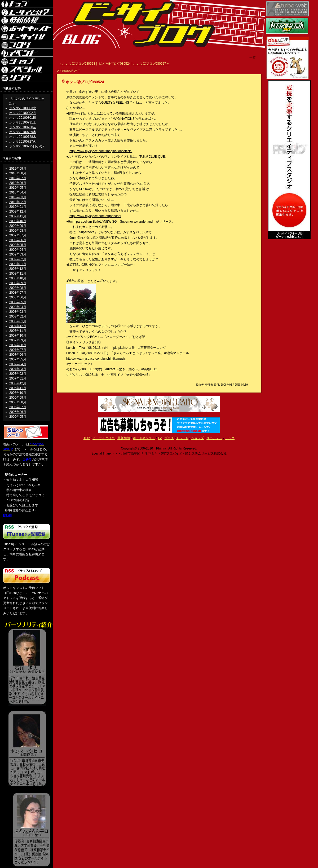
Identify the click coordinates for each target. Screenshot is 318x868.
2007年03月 (18, 369)
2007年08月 (18, 345)
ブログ (169, 438)
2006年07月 (18, 407)
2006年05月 (18, 417)
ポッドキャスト (144, 438)
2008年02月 (18, 316)
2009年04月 (18, 250)
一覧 (253, 58)
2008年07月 (18, 293)
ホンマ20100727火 (23, 142)
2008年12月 (18, 269)
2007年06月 (18, 355)
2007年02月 (18, 374)
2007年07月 (18, 350)
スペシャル (214, 438)
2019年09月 (18, 169)
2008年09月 (18, 283)
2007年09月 (18, 340)
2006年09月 (18, 398)
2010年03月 (18, 197)
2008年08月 (18, 288)
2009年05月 (18, 245)
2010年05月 (18, 188)
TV (160, 438)
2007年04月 (18, 364)
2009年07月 (18, 235)
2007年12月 (18, 326)
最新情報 (124, 438)
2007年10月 (18, 336)
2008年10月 (18, 278)
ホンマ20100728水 (23, 137)
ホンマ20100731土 (23, 122)
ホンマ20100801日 (23, 118)
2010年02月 (18, 202)
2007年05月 (18, 359)
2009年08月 (18, 231)
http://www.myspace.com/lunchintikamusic (96, 359)
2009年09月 (18, 226)
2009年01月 (18, 264)
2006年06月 (18, 412)
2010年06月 (18, 183)
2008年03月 (18, 312)
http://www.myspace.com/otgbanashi (95, 216)
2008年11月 (18, 274)
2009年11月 (18, 216)
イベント (182, 438)
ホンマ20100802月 (23, 113)
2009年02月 (18, 259)
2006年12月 (18, 383)
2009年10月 (18, 221)
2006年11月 (18, 388)
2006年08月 (18, 402)
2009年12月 (18, 212)
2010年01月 (18, 207)
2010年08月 (18, 173)
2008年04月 (18, 307)
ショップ (197, 438)
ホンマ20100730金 (23, 127)
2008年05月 (18, 302)
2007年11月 (18, 331)
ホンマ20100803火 (23, 108)
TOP (87, 438)
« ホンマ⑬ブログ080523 (77, 64)
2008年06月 (18, 297)
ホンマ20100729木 (23, 132)
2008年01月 (18, 321)
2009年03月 (18, 254)
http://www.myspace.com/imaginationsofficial (101, 151)
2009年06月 (18, 240)
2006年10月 (18, 393)
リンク (230, 438)
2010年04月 (18, 192)
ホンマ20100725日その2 (27, 146)
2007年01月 (18, 378)
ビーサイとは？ (104, 438)
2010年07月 (18, 178)
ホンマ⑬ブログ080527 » (151, 64)
